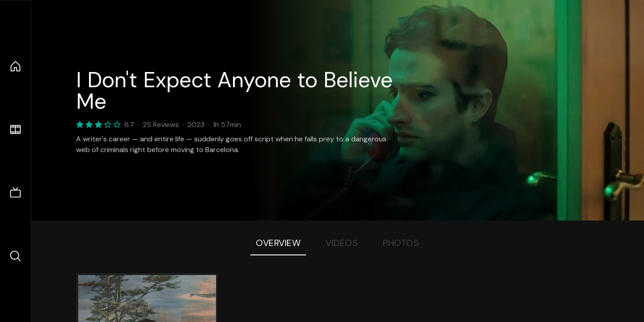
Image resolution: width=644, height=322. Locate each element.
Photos (401, 243)
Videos (342, 243)
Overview (278, 243)
